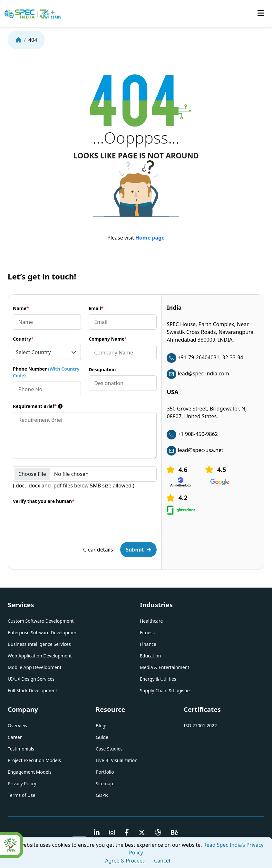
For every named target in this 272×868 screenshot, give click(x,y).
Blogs (102, 726)
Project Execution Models (34, 760)
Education (150, 656)
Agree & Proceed (125, 861)
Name (21, 308)
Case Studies (109, 749)
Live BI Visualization (117, 760)
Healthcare (151, 621)
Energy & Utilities (158, 679)
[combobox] (47, 352)
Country (23, 339)
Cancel (162, 861)
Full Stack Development (32, 690)
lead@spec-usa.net (195, 450)
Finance (148, 644)
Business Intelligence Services (39, 644)
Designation (102, 369)
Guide (102, 737)
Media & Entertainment (165, 667)
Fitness (147, 632)
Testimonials (21, 749)
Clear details (98, 550)
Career (15, 737)
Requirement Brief (38, 406)
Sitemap (104, 783)
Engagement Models (30, 772)
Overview (18, 726)
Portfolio (105, 772)
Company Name (108, 339)
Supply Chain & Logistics (166, 690)
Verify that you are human (44, 501)
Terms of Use (22, 795)
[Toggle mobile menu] (261, 14)
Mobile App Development (35, 667)
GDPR (102, 795)
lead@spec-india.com (198, 373)
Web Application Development (40, 656)
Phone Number (46, 372)
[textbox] (47, 352)
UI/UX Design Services (31, 679)
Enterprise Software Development (44, 632)
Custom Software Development (41, 621)
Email (96, 308)
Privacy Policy (22, 783)
